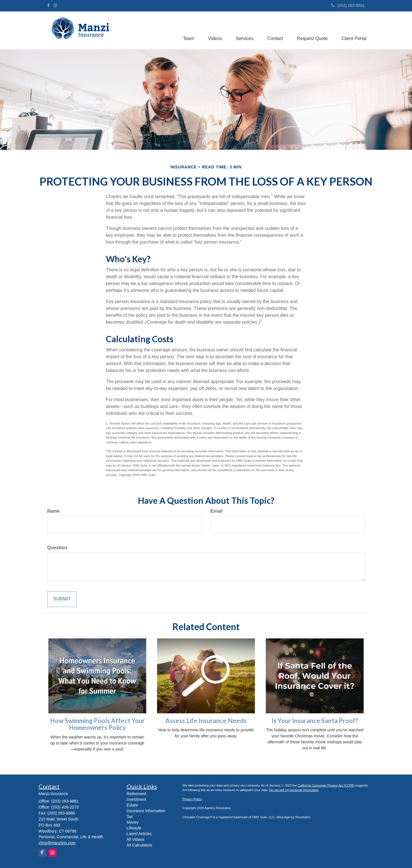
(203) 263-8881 (348, 5)
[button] (186, 29)
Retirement (136, 794)
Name (54, 511)
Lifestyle (134, 828)
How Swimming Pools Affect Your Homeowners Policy (97, 724)
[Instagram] (55, 5)
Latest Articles (139, 834)
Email (216, 511)
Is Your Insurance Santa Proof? (315, 721)
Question (57, 548)
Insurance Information (146, 811)
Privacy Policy (192, 799)
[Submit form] (62, 599)
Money (133, 822)
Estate (132, 805)
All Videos (136, 839)
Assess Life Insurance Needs (206, 721)
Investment (136, 799)
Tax (130, 817)
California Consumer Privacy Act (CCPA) (326, 785)
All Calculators (139, 845)
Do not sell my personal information (294, 790)
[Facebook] (48, 5)
